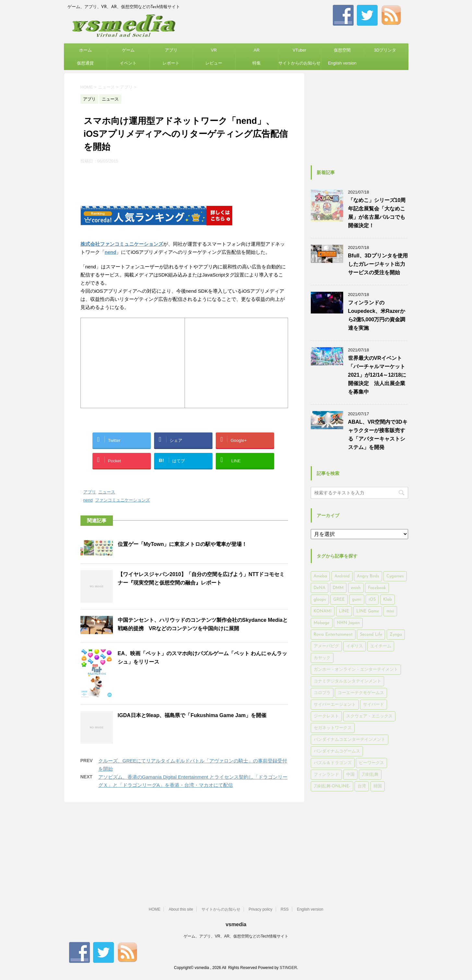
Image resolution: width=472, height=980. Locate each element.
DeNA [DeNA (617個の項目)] (320, 588)
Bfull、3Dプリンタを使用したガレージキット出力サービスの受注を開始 (378, 264)
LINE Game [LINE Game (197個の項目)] (368, 611)
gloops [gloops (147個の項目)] (320, 600)
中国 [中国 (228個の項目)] (350, 775)
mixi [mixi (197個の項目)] (390, 611)
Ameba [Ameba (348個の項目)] (321, 576)
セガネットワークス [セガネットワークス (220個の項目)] (333, 728)
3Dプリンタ (385, 50)
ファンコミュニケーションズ (122, 500)
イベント (128, 63)
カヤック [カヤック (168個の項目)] (322, 658)
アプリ (171, 50)
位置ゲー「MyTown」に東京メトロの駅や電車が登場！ (182, 544)
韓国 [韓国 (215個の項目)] (378, 786)
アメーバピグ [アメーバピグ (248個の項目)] (326, 646)
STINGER (288, 968)
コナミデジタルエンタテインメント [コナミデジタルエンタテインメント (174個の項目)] (347, 681)
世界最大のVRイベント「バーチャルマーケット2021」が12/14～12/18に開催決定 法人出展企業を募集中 (377, 375)
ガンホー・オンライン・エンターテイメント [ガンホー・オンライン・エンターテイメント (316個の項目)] (356, 670)
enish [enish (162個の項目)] (356, 588)
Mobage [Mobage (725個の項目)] (322, 623)
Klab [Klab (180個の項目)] (387, 600)
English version (342, 63)
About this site (181, 909)
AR (257, 50)
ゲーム (128, 50)
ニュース (107, 492)
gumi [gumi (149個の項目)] (357, 600)
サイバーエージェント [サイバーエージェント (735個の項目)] (335, 705)
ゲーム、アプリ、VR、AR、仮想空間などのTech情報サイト (236, 936)
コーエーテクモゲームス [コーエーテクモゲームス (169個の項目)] (361, 693)
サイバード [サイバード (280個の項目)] (374, 705)
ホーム (85, 50)
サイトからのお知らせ (299, 63)
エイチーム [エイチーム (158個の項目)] (381, 646)
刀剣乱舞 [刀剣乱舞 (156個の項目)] (370, 775)
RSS (285, 909)
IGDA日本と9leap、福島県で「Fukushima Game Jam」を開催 (192, 715)
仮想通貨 (85, 63)
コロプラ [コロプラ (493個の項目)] (322, 693)
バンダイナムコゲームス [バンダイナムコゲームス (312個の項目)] (337, 751)
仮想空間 (342, 50)
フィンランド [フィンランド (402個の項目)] (326, 775)
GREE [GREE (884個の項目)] (339, 600)
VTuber (299, 50)
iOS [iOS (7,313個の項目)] (372, 600)
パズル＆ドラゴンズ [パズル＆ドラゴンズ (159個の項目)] (333, 763)
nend (111, 252)
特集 (257, 63)
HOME (154, 909)
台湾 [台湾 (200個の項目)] (362, 786)
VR (214, 50)
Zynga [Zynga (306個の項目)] (396, 635)
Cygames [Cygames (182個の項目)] (395, 576)
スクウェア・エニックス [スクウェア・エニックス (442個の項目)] (369, 716)
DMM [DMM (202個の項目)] (338, 588)
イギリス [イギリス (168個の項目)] (355, 646)
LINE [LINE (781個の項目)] (344, 611)
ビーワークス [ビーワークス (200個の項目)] (371, 763)
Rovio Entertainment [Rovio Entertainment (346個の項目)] (333, 635)
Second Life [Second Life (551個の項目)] (371, 635)
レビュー (214, 63)
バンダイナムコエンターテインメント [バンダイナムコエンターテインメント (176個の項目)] (350, 740)
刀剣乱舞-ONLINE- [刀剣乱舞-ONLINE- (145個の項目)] (332, 786)
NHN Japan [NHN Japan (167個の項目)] (348, 623)
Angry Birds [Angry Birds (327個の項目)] (368, 576)
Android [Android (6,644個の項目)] (342, 576)
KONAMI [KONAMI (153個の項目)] (323, 611)
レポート (171, 63)
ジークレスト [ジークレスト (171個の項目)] (326, 716)
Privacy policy (260, 909)
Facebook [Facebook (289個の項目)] (377, 588)
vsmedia (236, 924)
